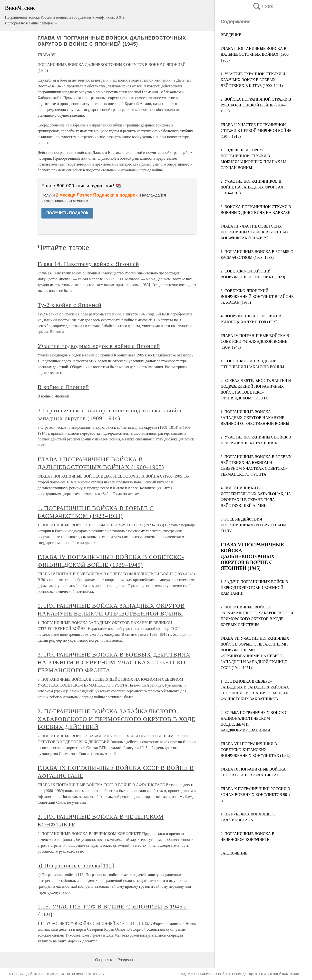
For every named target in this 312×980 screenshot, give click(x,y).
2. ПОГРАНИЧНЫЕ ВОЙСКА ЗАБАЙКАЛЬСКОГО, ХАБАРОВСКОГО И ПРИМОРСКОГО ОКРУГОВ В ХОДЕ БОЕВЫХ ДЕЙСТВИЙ (116, 719)
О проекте (104, 960)
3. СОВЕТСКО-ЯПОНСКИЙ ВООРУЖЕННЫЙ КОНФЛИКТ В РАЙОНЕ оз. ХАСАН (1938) (257, 297)
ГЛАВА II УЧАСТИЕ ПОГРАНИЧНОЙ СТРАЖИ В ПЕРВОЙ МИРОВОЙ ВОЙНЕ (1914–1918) (256, 130)
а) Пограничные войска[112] (76, 865)
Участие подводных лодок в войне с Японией (99, 346)
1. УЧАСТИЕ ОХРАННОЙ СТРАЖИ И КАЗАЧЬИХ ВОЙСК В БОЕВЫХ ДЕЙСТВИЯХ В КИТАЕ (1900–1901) (253, 80)
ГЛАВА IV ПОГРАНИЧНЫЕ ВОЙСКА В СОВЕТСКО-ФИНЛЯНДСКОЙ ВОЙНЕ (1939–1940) (255, 341)
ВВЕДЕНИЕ (231, 35)
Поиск (263, 6)
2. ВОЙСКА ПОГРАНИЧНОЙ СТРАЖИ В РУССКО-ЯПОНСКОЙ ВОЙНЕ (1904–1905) (256, 105)
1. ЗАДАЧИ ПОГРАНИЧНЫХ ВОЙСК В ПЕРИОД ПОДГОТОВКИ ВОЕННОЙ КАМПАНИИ (254, 588)
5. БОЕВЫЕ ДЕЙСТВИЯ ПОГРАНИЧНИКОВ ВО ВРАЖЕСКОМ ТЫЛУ (253, 525)
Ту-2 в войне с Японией (69, 305)
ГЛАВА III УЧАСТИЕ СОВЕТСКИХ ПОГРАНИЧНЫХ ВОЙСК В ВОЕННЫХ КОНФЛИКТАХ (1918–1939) (255, 232)
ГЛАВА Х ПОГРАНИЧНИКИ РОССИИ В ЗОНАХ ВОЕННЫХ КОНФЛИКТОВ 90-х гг (255, 795)
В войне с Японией (63, 387)
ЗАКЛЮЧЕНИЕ (234, 853)
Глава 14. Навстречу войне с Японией (88, 264)
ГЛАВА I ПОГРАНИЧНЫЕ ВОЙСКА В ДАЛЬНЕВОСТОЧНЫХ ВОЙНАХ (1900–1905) (256, 54)
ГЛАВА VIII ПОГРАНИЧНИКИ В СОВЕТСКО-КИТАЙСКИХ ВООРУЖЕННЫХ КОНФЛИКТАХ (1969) (256, 750)
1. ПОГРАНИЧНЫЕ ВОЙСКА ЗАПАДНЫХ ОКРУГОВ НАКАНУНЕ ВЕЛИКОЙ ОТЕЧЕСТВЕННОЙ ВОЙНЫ (255, 418)
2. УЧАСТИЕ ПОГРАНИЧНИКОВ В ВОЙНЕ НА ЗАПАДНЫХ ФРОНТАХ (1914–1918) (252, 187)
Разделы (125, 960)
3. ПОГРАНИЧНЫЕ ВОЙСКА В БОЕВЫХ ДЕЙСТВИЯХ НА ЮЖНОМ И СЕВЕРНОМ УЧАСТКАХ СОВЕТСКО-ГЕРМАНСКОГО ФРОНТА (114, 662)
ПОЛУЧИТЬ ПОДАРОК (67, 213)
